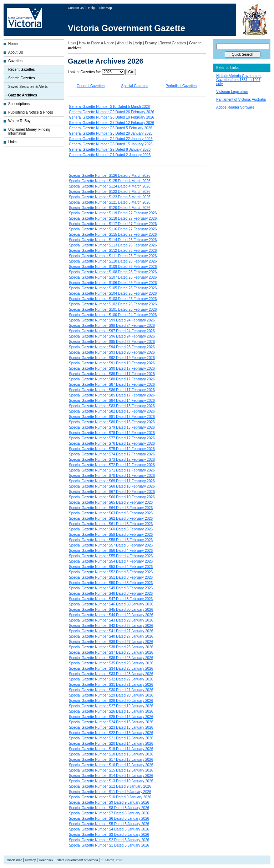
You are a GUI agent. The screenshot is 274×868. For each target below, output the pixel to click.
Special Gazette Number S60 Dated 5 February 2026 (111, 529)
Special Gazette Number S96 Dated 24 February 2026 (112, 336)
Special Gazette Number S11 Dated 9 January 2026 (110, 792)
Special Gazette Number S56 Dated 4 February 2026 (111, 551)
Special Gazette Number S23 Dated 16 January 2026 (111, 727)
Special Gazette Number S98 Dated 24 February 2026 (112, 326)
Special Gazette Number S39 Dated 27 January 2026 (111, 642)
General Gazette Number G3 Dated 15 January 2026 (111, 144)
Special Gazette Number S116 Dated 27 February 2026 (113, 229)
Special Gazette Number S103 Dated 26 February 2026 (113, 299)
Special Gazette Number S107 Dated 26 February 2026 (113, 277)
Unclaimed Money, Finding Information (29, 131)
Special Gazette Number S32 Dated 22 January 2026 (111, 679)
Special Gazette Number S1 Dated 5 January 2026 (109, 845)
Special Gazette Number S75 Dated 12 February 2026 (112, 449)
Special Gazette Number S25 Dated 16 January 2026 (111, 717)
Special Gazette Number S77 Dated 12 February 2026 (112, 438)
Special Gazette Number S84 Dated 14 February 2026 (112, 401)
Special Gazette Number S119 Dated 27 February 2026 (113, 213)
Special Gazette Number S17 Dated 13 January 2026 (111, 760)
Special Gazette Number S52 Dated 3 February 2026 (111, 572)
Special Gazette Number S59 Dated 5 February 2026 (111, 535)
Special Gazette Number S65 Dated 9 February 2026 (111, 502)
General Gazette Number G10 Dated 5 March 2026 (109, 107)
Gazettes (15, 61)
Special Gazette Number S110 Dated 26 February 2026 (113, 261)
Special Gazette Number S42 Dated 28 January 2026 (111, 626)
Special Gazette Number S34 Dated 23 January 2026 (111, 669)
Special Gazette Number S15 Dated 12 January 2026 (111, 770)
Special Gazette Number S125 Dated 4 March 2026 (110, 181)
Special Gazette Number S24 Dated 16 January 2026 (111, 722)
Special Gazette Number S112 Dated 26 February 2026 (113, 251)
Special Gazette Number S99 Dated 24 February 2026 (112, 320)
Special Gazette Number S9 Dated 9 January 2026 (109, 802)
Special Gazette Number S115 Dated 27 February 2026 (113, 235)
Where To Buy (19, 121)
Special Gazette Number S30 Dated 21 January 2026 (111, 690)
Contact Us (76, 8)
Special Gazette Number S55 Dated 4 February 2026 (111, 556)
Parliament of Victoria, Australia (241, 99)
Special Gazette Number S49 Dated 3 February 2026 (111, 588)
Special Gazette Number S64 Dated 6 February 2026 (111, 508)
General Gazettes (91, 86)
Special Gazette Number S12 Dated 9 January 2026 (110, 786)
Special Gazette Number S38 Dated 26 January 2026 (111, 647)
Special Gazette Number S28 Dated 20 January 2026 (111, 701)
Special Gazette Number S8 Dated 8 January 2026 (109, 808)
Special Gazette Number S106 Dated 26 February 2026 (113, 283)
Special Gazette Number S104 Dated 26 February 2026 (113, 293)
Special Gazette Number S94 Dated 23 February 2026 (112, 347)
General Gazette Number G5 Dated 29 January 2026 (111, 133)
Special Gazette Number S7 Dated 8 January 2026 (109, 813)
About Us (16, 52)
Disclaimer (14, 860)
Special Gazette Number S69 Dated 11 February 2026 (112, 481)
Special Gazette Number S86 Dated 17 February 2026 (112, 390)
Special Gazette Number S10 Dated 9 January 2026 (110, 797)
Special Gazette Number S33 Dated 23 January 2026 (111, 674)
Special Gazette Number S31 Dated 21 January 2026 (111, 685)
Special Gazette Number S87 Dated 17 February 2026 (112, 385)
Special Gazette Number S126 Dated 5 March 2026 (110, 176)
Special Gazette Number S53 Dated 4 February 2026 (111, 567)
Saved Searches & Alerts (28, 87)
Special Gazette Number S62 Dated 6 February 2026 (111, 518)
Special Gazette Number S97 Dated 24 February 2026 (112, 331)
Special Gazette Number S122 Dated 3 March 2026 (110, 197)
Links (12, 142)
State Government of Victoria (77, 860)
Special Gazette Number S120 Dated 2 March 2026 (110, 208)
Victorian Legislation (232, 92)
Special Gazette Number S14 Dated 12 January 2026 (111, 776)
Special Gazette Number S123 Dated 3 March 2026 (110, 192)
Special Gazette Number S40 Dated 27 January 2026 (111, 636)
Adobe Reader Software (235, 107)
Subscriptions (19, 104)
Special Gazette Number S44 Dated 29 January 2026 (111, 615)
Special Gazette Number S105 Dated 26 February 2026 (113, 288)
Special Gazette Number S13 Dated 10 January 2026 (111, 781)
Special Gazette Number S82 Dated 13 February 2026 (112, 411)
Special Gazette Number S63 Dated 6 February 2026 (111, 513)
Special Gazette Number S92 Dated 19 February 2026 (112, 358)
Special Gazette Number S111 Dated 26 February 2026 (113, 256)
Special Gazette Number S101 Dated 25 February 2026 (113, 310)
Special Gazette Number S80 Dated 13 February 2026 (112, 422)
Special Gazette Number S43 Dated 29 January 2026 (111, 620)
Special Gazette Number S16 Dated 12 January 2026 (111, 765)
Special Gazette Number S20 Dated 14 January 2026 (111, 744)
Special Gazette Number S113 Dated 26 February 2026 (113, 245)
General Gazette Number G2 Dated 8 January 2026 (110, 149)
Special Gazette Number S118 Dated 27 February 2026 (113, 218)
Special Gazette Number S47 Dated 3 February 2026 (111, 599)
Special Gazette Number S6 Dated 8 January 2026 (109, 819)
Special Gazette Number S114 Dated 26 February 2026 (113, 240)
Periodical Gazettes (181, 86)
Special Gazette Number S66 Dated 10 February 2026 (112, 497)
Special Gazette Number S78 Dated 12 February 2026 (112, 433)
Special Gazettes (135, 86)
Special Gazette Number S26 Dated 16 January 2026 (111, 711)
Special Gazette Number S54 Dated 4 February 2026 (111, 561)
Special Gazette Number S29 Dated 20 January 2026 (111, 695)
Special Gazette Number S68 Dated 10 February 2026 (112, 486)
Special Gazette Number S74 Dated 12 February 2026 (112, 454)
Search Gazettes (21, 78)
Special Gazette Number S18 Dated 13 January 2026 (111, 754)
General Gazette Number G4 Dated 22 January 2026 (111, 139)
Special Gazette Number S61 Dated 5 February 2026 (111, 524)
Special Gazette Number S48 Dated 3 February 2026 (111, 593)
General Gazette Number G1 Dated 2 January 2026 (110, 155)
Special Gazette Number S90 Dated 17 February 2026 (112, 368)
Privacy (151, 43)
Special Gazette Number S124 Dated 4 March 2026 (110, 186)
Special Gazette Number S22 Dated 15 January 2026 (111, 733)
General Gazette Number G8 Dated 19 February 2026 (111, 117)
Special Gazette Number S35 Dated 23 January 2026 (111, 663)
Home (13, 44)
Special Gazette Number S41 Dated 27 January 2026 (111, 631)
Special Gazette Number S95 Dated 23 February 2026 (112, 342)
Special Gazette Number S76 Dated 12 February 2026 (112, 443)
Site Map (106, 8)
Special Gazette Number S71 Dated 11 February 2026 (112, 470)
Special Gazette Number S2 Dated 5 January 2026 (109, 840)
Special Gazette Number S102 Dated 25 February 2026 (113, 304)
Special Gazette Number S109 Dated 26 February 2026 (113, 267)
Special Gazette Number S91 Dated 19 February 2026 (112, 363)
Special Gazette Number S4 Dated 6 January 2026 (109, 829)
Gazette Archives (23, 95)
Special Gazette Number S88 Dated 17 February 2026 (112, 379)
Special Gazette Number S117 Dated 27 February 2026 (113, 224)
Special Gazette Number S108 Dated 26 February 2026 (113, 272)
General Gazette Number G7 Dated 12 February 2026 (111, 123)
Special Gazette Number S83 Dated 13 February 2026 (112, 406)
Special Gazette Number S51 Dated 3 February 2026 (111, 577)
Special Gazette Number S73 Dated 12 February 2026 (112, 460)
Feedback (46, 860)
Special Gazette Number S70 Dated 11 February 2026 (112, 476)
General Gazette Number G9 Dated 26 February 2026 (111, 112)
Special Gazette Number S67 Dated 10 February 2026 (112, 492)
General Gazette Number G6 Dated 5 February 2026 (110, 128)
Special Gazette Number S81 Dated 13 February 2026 (112, 417)
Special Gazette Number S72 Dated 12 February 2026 (112, 465)
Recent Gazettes (21, 69)
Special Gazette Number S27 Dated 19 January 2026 (111, 706)
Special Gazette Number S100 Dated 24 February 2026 (113, 315)
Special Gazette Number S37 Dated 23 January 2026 (111, 652)
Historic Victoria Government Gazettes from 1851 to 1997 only (239, 80)
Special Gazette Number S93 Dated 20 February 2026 (112, 352)
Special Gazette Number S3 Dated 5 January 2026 (109, 835)
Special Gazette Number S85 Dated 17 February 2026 (112, 395)
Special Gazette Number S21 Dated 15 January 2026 (111, 738)
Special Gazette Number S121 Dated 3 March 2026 (110, 202)
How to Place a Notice (97, 43)
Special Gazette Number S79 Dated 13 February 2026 (112, 427)
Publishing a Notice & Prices (31, 112)
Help (92, 8)
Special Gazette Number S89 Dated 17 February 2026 (112, 374)
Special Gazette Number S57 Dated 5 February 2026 (111, 545)
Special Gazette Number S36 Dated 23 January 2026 (111, 658)
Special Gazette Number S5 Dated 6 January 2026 (109, 824)
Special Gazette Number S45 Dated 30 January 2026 (111, 610)
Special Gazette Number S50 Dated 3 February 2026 (111, 583)
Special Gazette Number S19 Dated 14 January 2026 (111, 749)
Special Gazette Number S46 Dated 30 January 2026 (111, 604)
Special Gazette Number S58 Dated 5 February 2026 (111, 540)
